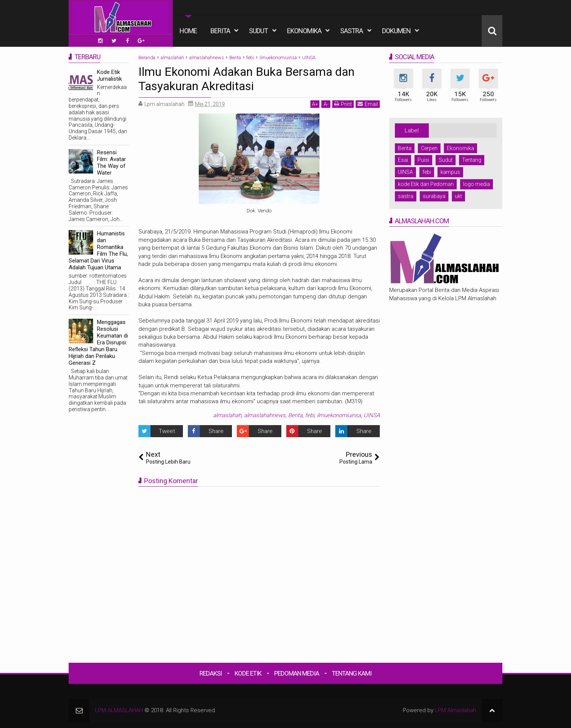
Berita (220, 31)
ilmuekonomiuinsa (339, 415)
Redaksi (211, 673)
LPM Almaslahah (455, 710)
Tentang (472, 160)
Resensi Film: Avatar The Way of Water (111, 163)
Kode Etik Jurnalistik (109, 75)
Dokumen (396, 31)
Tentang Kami (352, 673)
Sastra (352, 31)
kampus (450, 172)
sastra (406, 196)
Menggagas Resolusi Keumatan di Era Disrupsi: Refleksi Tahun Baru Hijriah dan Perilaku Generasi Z (98, 342)
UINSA (372, 415)
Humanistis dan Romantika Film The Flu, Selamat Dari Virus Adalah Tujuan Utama (98, 250)
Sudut (258, 31)
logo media (477, 184)
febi (310, 415)
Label (412, 131)
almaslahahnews (265, 415)
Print (343, 104)
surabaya (434, 196)
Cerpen (429, 148)
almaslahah (227, 415)
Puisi (423, 160)
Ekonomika (304, 31)
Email (368, 104)
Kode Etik (248, 673)
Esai (403, 160)
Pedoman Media (297, 673)
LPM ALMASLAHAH (119, 710)
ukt (458, 196)
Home (188, 31)
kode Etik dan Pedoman (426, 184)
